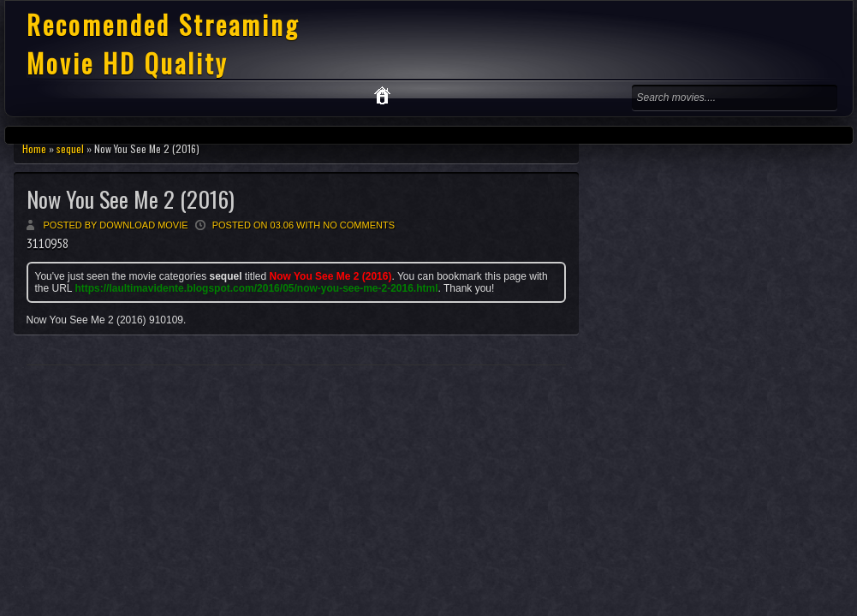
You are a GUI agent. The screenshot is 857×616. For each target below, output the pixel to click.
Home (34, 148)
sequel (70, 148)
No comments (359, 225)
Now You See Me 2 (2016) (131, 199)
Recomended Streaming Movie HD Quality (163, 44)
